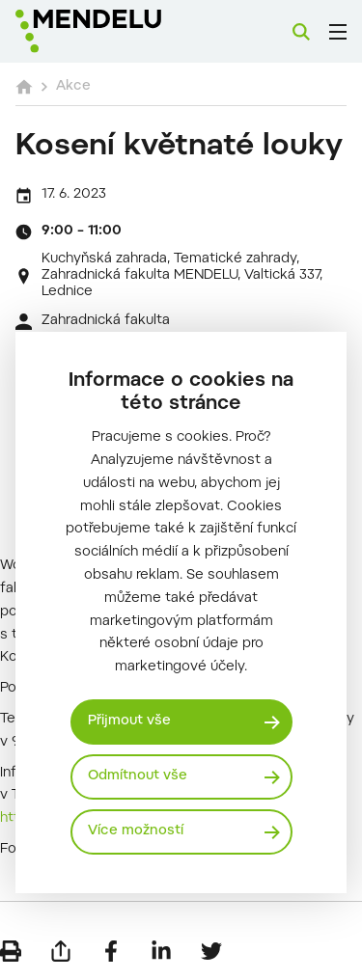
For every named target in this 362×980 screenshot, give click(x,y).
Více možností (136, 831)
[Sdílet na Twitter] (211, 951)
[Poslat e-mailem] (61, 951)
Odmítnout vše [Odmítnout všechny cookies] (138, 776)
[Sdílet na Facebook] (111, 951)
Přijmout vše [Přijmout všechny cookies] (129, 721)
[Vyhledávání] (301, 32)
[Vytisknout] (11, 951)
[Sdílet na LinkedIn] (161, 951)
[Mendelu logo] (112, 31)
